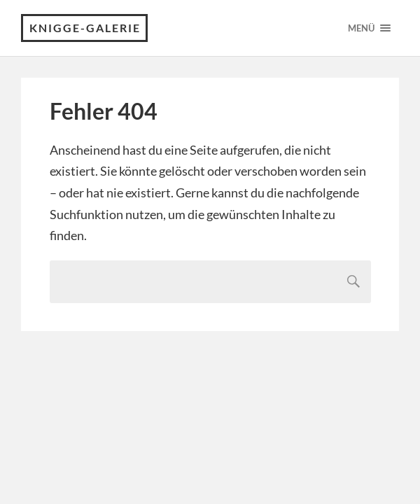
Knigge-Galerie (85, 28)
